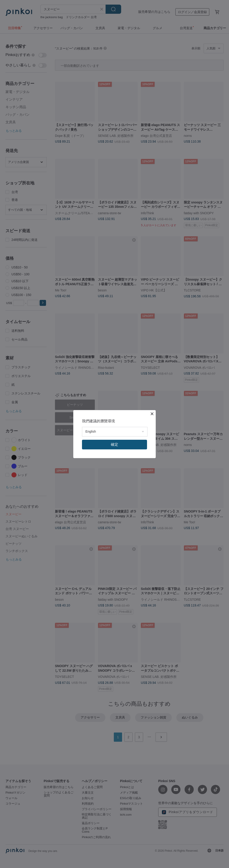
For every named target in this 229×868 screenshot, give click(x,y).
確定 (114, 444)
